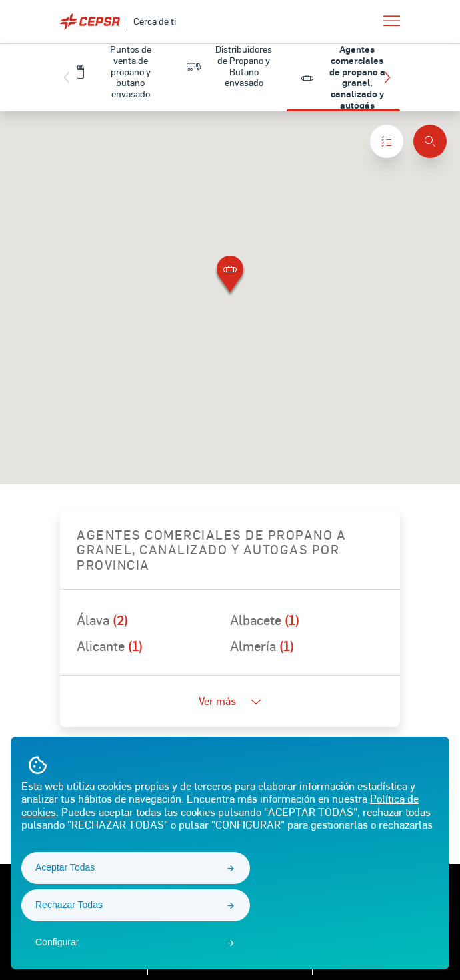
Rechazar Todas (69, 905)
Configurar (57, 942)
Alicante (110, 646)
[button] (390, 77)
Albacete (265, 620)
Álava (102, 620)
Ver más (230, 701)
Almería (262, 646)
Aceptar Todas (65, 867)
